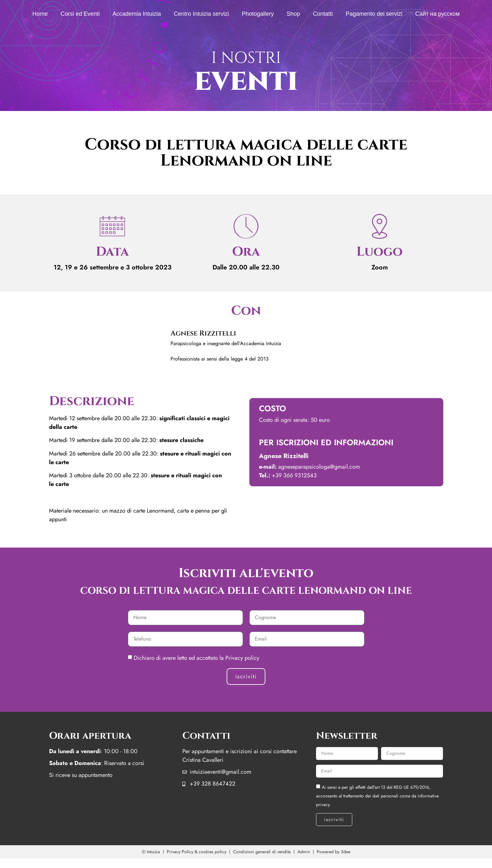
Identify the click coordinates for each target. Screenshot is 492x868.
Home (40, 14)
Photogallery (258, 14)
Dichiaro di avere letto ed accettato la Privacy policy (196, 658)
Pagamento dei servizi (374, 14)
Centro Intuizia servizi (201, 14)
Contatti (323, 14)
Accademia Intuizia (137, 14)
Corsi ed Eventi (80, 14)
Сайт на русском (437, 14)
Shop (293, 14)
